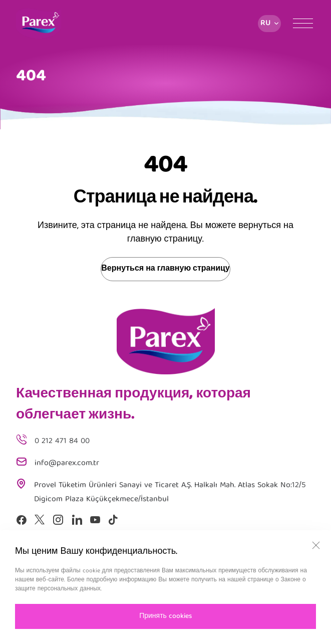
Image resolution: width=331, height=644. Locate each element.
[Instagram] (58, 520)
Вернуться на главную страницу (165, 269)
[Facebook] (21, 520)
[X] (40, 520)
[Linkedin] (77, 520)
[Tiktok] (113, 520)
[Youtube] (95, 520)
